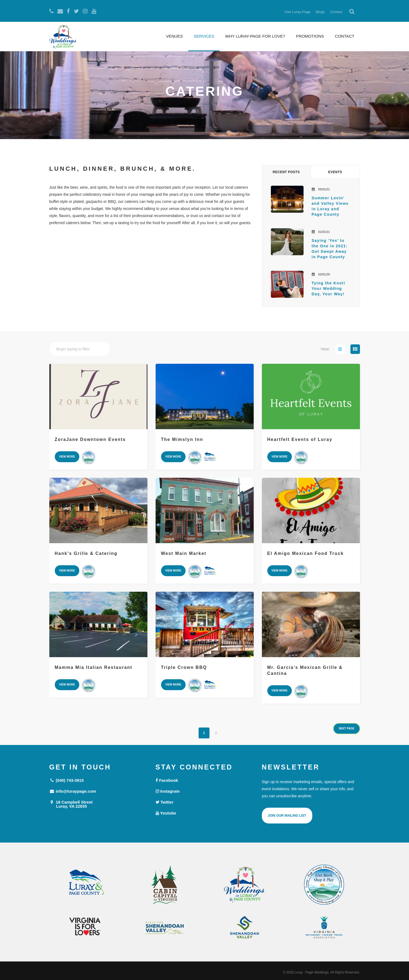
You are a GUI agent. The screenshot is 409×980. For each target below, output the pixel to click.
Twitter (165, 802)
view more (67, 457)
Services (204, 36)
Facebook (167, 780)
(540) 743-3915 (67, 780)
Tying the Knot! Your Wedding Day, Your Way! (329, 288)
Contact (336, 12)
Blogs (320, 12)
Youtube (166, 813)
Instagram (168, 791)
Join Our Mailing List (287, 816)
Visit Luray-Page (297, 12)
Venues (174, 36)
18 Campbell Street (98, 804)
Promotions (310, 36)
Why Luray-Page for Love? (255, 36)
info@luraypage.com (73, 791)
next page (346, 728)
